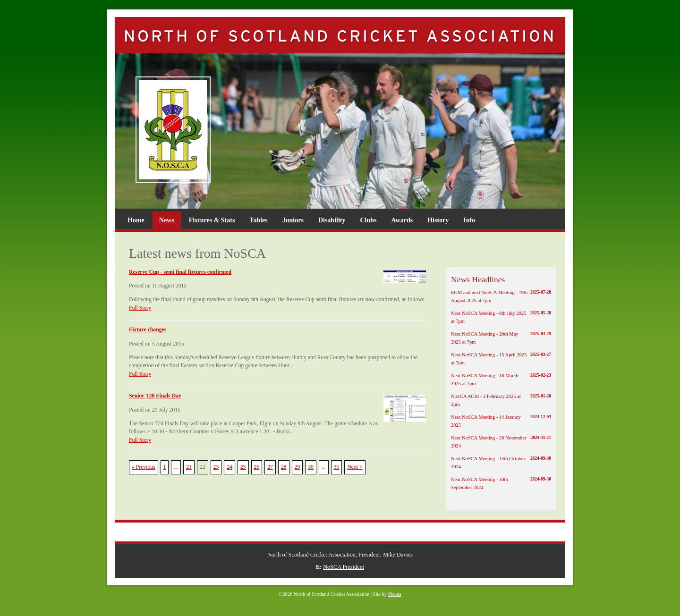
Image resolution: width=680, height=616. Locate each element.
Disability (332, 220)
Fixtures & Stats (212, 220)
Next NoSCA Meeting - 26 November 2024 (501, 441)
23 (216, 467)
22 (203, 467)
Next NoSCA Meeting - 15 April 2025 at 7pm (501, 358)
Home (136, 220)
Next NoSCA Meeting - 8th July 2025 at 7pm (501, 317)
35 (337, 467)
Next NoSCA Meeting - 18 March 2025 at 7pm (501, 379)
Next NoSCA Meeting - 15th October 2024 (501, 462)
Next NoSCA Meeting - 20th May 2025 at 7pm (501, 338)
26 (257, 467)
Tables (258, 220)
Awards (402, 220)
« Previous (144, 467)
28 (284, 467)
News (167, 220)
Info (469, 220)
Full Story (140, 308)
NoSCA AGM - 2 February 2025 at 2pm (501, 400)
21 (189, 467)
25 (243, 467)
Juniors (293, 220)
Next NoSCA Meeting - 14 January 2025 (501, 421)
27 (270, 467)
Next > (355, 467)
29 (297, 467)
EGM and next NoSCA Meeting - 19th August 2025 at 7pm (501, 296)
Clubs (368, 220)
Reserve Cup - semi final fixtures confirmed (180, 272)
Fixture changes (148, 330)
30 (311, 467)
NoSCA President (344, 567)
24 (229, 467)
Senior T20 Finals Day (155, 396)
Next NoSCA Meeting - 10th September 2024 (501, 483)
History (438, 220)
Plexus (395, 594)
